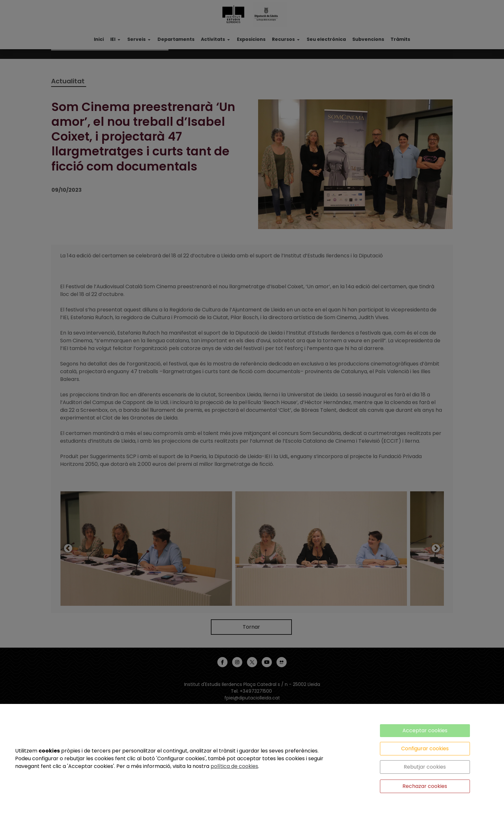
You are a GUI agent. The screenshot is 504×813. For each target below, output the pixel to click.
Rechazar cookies (425, 786)
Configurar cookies (425, 748)
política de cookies (234, 766)
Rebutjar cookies (425, 767)
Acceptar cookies (425, 730)
